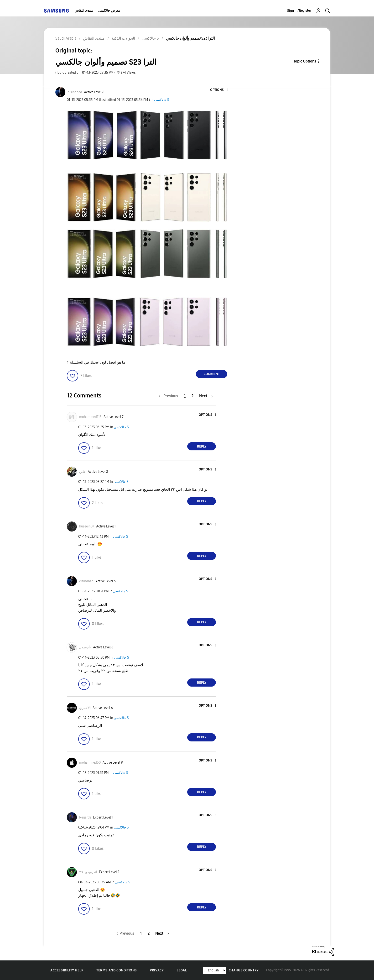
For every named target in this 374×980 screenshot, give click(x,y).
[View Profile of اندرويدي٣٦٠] (88, 872)
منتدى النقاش (84, 11)
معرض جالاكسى (109, 11)
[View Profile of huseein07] (87, 526)
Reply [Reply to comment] (202, 446)
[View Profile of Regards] (85, 817)
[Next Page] (206, 396)
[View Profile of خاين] (83, 472)
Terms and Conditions (117, 970)
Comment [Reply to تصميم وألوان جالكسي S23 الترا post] (212, 374)
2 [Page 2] (192, 396)
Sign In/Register (299, 11)
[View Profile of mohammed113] (90, 417)
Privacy (157, 970)
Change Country (244, 970)
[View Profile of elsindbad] (75, 92)
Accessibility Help (67, 970)
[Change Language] (215, 970)
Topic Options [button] (305, 61)
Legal (182, 970)
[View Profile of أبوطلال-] (85, 647)
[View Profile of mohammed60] (90, 763)
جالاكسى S (162, 100)
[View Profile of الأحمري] (85, 708)
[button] (219, 90)
